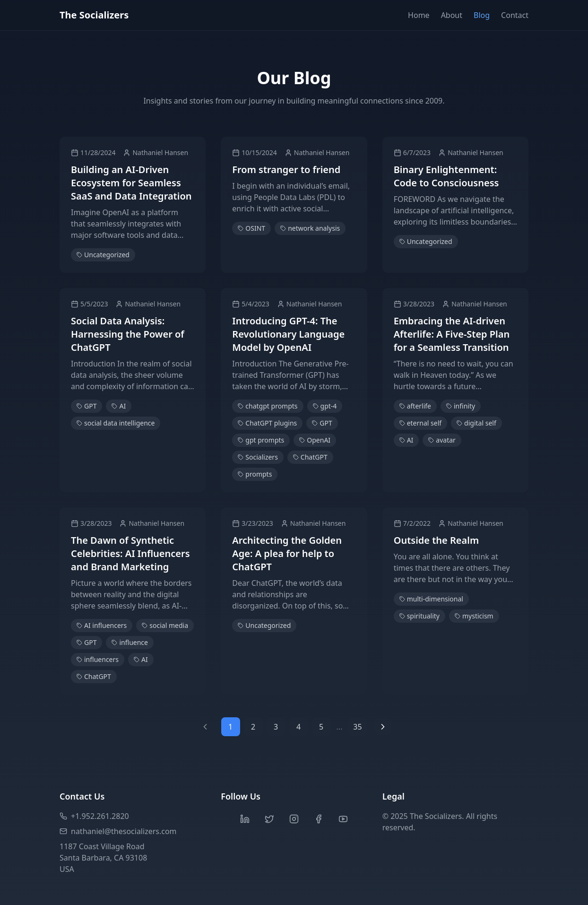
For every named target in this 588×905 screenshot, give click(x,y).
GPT (86, 406)
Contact (515, 15)
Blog (482, 15)
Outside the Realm (436, 540)
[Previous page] (205, 727)
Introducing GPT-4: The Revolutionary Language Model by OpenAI (288, 334)
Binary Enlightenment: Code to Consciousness (446, 176)
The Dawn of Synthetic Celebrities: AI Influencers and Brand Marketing (130, 553)
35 (357, 727)
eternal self (420, 423)
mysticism (474, 616)
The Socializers (94, 15)
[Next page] (383, 727)
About (452, 15)
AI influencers (102, 625)
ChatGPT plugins (267, 423)
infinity (461, 406)
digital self (476, 423)
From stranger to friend (286, 170)
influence (130, 642)
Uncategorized (103, 255)
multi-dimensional (431, 599)
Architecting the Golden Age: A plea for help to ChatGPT (287, 553)
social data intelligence (116, 423)
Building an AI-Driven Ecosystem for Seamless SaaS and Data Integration (131, 183)
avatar (442, 440)
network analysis (310, 228)
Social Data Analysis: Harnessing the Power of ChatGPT (128, 334)
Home (419, 15)
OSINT (251, 228)
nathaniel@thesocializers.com (118, 831)
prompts (255, 474)
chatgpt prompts (268, 406)
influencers (98, 659)
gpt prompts (261, 440)
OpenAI (315, 440)
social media (165, 625)
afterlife (415, 406)
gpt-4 (325, 406)
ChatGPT (310, 457)
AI (119, 406)
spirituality (419, 616)
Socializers (258, 457)
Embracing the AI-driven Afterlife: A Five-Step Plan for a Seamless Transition (452, 334)
